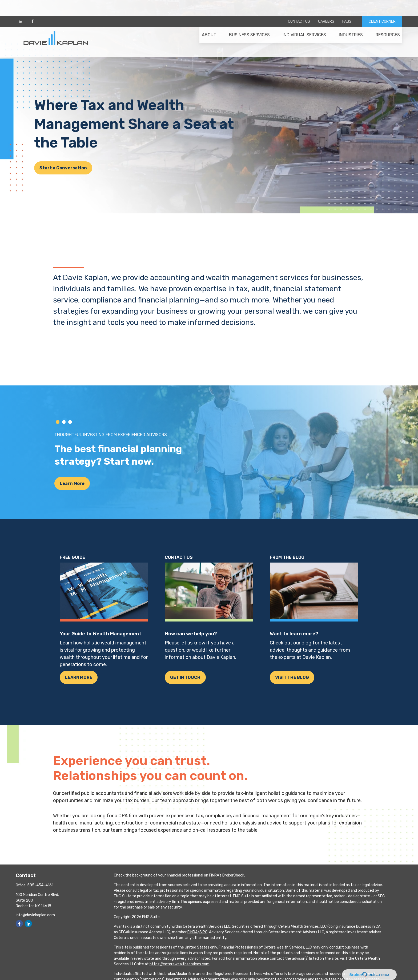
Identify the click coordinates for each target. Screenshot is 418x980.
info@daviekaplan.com (35, 915)
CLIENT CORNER (382, 5)
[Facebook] (32, 5)
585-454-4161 (40, 885)
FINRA (192, 932)
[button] (209, 22)
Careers (326, 5)
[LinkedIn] (20, 5)
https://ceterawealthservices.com (180, 964)
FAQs (347, 5)
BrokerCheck (233, 875)
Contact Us (299, 5)
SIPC (203, 932)
